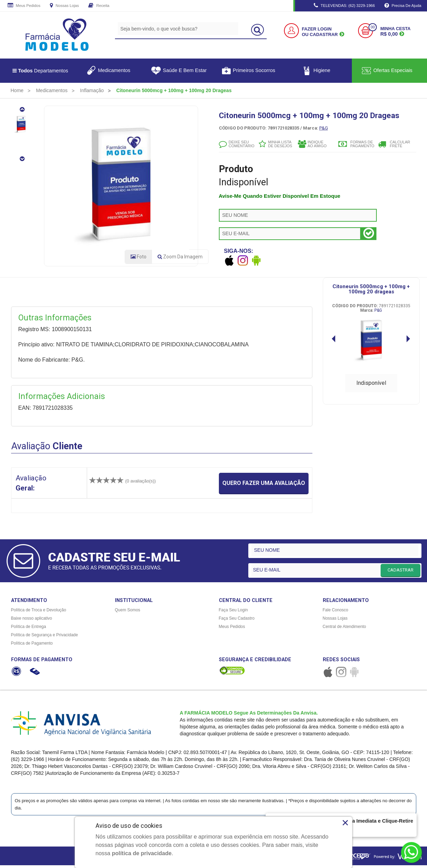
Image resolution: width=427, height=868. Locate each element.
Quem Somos (128, 613)
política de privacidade (142, 853)
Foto (139, 259)
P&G (324, 128)
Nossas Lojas (64, 6)
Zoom (180, 259)
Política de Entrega (29, 629)
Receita (99, 6)
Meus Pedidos (24, 6)
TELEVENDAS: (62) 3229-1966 (344, 6)
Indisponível (371, 385)
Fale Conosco (336, 613)
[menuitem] (17, 90)
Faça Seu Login (233, 613)
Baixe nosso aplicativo (32, 621)
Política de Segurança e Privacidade (45, 638)
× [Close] (345, 823)
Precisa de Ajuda (403, 6)
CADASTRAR (401, 572)
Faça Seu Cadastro (237, 621)
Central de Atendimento (344, 629)
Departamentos (40, 71)
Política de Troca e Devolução (39, 613)
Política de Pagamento (32, 646)
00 (373, 27)
